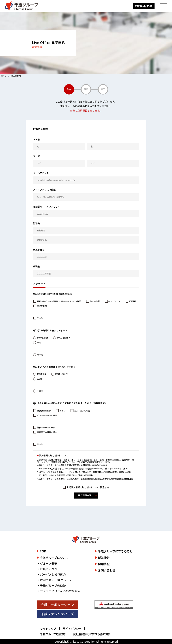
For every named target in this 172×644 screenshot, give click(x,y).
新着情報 (104, 558)
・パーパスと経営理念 (52, 575)
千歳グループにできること (115, 551)
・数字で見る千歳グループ (54, 580)
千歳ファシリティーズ (57, 614)
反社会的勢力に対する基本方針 (92, 634)
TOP (2, 76)
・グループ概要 (47, 564)
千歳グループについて (54, 558)
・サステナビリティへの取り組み (59, 591)
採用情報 (104, 564)
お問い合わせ (144, 6)
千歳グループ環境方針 (53, 634)
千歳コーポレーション (57, 605)
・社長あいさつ (47, 569)
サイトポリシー (72, 629)
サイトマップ (48, 629)
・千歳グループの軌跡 (51, 586)
